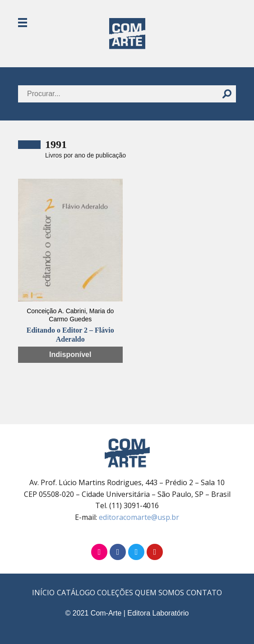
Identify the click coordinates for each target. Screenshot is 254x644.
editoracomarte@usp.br (139, 517)
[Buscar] (227, 94)
